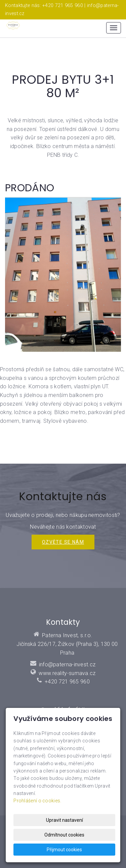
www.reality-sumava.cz (67, 673)
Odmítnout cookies (64, 835)
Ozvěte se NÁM (63, 542)
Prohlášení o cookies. (37, 801)
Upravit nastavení (65, 820)
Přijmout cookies (64, 850)
